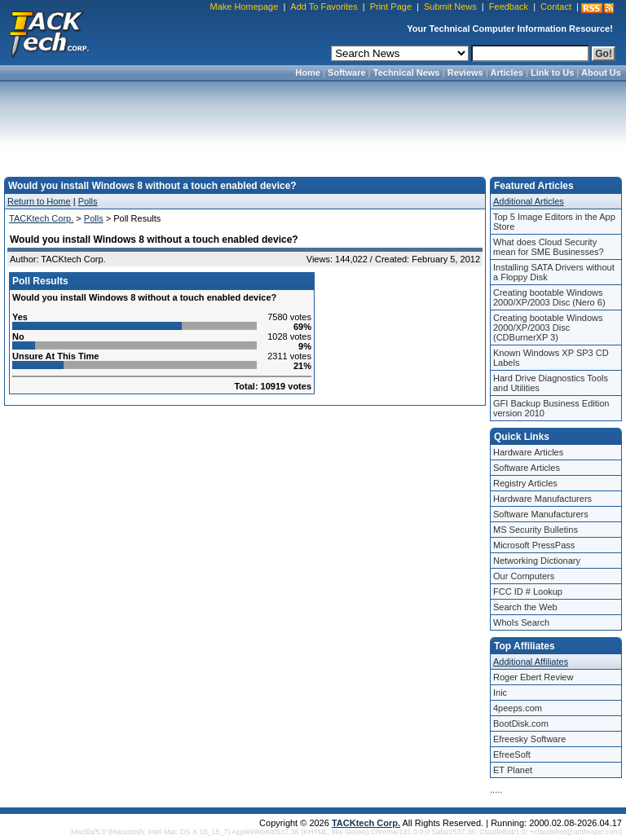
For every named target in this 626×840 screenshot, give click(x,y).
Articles (507, 73)
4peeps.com (518, 708)
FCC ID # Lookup (528, 592)
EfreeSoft (512, 754)
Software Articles (527, 468)
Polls (88, 201)
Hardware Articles (528, 452)
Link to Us (552, 73)
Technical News (407, 73)
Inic (500, 693)
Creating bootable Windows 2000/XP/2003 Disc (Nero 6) (549, 297)
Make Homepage (245, 7)
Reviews (465, 73)
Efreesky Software (529, 739)
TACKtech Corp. (41, 218)
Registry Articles (525, 483)
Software (346, 73)
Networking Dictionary (537, 561)
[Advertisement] (313, 124)
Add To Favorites (324, 7)
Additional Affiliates (531, 662)
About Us (601, 73)
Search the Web (525, 607)
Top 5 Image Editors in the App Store (554, 222)
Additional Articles (529, 201)
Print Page (391, 7)
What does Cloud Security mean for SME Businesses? (549, 247)
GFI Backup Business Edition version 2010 (551, 408)
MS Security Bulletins (536, 530)
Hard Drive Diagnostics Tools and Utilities (551, 383)
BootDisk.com (521, 723)
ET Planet (513, 770)
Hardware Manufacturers (542, 499)
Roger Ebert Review (533, 677)
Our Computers (524, 576)
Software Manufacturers (541, 514)
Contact (556, 7)
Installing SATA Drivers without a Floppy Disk (554, 272)
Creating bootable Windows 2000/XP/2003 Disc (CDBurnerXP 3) (548, 328)
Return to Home (39, 201)
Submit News (450, 7)
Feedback (509, 7)
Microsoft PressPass (534, 545)
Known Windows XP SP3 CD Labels (551, 358)
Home (308, 73)
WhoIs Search (521, 622)
